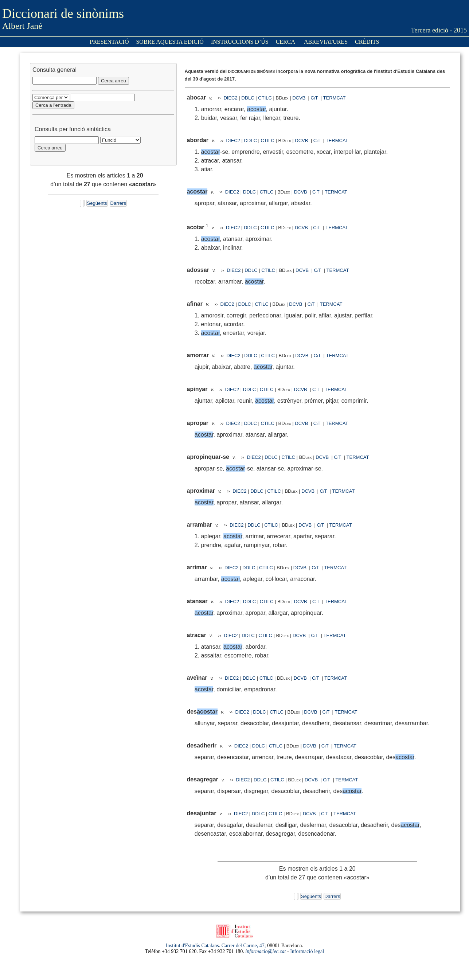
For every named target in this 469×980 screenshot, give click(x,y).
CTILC (265, 98)
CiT (314, 98)
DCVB (300, 98)
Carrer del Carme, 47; (244, 946)
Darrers (118, 203)
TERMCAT (335, 98)
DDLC (248, 98)
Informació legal (307, 951)
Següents (97, 203)
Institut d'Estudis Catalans (192, 946)
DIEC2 (230, 98)
